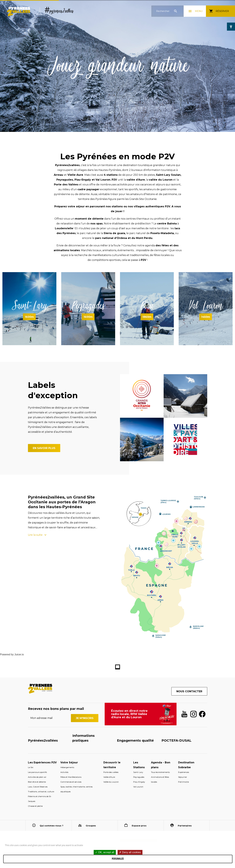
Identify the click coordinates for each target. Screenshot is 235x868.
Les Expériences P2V (42, 762)
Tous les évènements (160, 772)
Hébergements (67, 767)
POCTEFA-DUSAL (176, 740)
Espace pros (139, 826)
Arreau (59, 175)
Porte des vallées (111, 772)
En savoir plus (44, 448)
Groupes (91, 826)
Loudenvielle (64, 228)
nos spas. (97, 224)
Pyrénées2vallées (43, 740)
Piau (147, 305)
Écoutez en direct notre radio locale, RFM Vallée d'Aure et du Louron (129, 714)
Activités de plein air (37, 777)
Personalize (118, 859)
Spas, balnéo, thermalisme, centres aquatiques (76, 789)
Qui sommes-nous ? (52, 826)
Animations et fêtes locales (160, 779)
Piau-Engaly (83, 180)
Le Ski (31, 767)
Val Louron (103, 180)
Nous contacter (189, 691)
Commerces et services (71, 782)
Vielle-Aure (75, 175)
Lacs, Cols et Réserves (38, 787)
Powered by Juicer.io (12, 654)
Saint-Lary (29, 305)
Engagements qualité (135, 740)
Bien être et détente (37, 782)
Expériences (184, 772)
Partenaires (185, 826)
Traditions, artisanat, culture (41, 792)
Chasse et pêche (35, 806)
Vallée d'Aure (109, 777)
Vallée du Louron (111, 782)
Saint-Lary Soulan (168, 175)
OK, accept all (105, 852)
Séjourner (183, 777)
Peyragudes (65, 180)
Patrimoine (183, 782)
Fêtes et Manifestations (71, 777)
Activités (64, 772)
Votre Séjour (69, 762)
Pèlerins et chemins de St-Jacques (40, 799)
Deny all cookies (130, 852)
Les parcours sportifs (37, 772)
